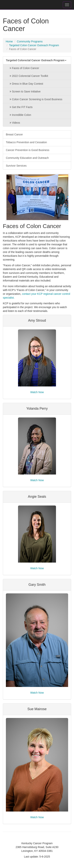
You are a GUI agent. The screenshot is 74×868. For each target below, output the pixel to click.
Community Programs (30, 41)
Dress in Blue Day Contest (25, 84)
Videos (14, 123)
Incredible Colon (19, 115)
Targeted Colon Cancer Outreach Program (34, 45)
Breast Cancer (14, 134)
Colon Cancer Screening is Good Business (35, 99)
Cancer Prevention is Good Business (28, 150)
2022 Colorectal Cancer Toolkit (28, 76)
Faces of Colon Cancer (23, 68)
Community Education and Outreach (27, 158)
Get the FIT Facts (20, 107)
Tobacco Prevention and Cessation (26, 142)
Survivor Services (16, 166)
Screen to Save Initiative (24, 91)
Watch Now (37, 392)
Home (9, 41)
